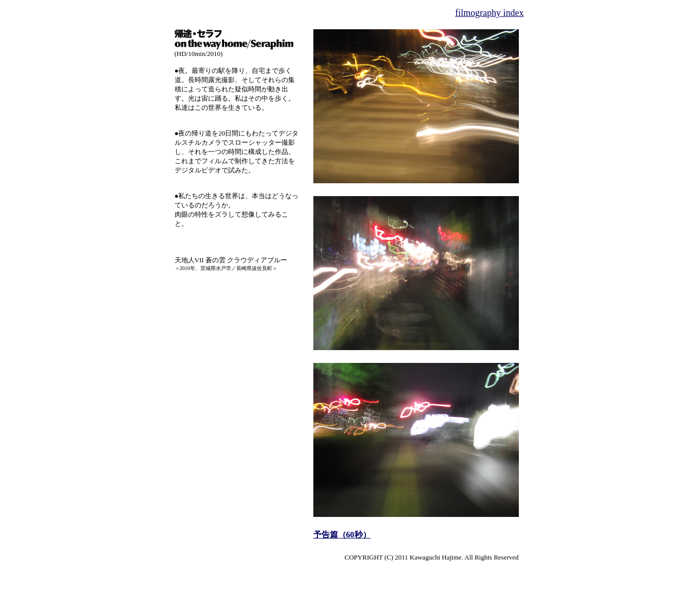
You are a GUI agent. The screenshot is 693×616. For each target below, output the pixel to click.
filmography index (489, 13)
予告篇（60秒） (342, 535)
